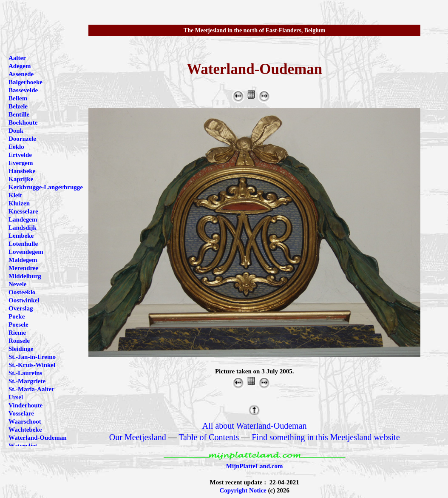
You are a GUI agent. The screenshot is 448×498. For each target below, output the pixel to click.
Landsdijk (23, 228)
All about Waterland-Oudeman (255, 426)
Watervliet (23, 446)
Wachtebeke (25, 430)
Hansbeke (22, 171)
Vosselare (21, 413)
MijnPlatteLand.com (255, 466)
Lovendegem (26, 252)
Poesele (18, 324)
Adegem (20, 66)
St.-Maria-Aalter (31, 389)
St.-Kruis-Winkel (32, 365)
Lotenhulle (23, 244)
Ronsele (19, 341)
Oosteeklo (22, 292)
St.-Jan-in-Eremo (32, 357)
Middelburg (25, 276)
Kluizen (19, 203)
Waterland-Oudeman (38, 438)
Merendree (23, 268)
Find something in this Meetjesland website (326, 437)
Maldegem (23, 260)
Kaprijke (21, 179)
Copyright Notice (243, 490)
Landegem (23, 219)
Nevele (17, 284)
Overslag (21, 308)
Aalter (17, 58)
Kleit (15, 195)
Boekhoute (23, 122)
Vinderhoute (26, 405)
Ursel (16, 397)
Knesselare (23, 211)
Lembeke (21, 236)
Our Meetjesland (138, 437)
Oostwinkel (24, 300)
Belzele (18, 106)
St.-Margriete (27, 381)
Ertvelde (20, 155)
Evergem (21, 163)
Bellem (18, 98)
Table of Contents (209, 437)
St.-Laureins (25, 373)
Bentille (19, 114)
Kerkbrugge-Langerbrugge (46, 187)
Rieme (17, 333)
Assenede (21, 74)
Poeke (17, 316)
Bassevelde (23, 90)
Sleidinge (21, 349)
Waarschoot (25, 421)
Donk (16, 131)
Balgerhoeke (26, 82)
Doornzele (22, 139)
